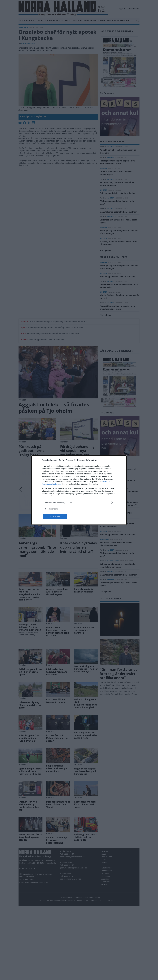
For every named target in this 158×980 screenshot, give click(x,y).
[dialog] (79, 490)
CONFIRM (55, 517)
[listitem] (79, 503)
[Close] (122, 460)
